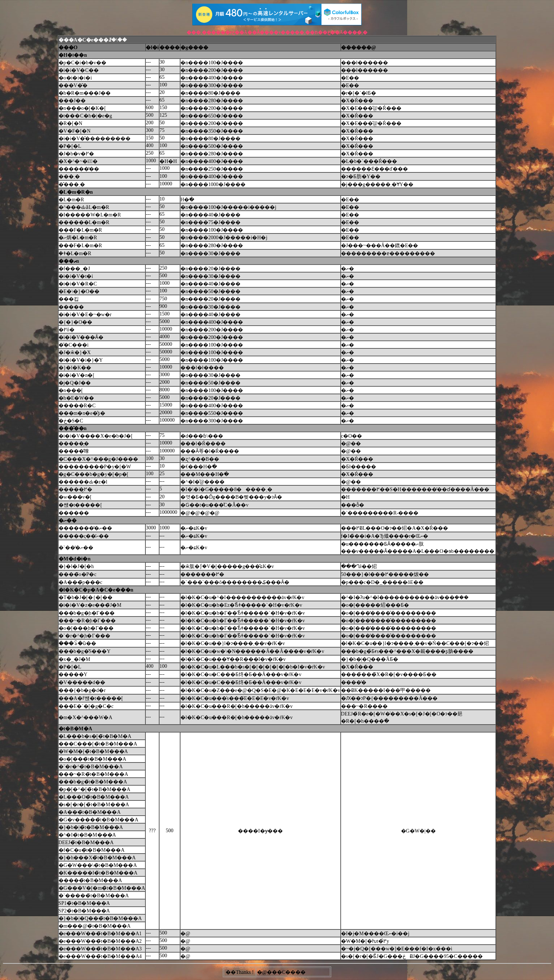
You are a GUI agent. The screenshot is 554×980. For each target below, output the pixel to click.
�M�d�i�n (75, 559)
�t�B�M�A (75, 729)
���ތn (69, 261)
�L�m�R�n (76, 192)
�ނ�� (68, 521)
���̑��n (73, 428)
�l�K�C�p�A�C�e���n (96, 590)
